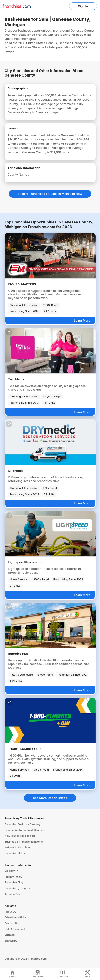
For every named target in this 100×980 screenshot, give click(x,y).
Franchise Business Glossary (23, 824)
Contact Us (12, 923)
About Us (10, 912)
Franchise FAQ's (15, 853)
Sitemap (10, 935)
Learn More (82, 320)
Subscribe (11, 941)
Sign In (83, 6)
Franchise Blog (14, 882)
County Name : (18, 174)
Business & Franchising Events (24, 842)
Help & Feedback (15, 929)
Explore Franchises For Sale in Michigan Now (50, 194)
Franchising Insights (17, 888)
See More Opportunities (50, 798)
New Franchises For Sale (20, 836)
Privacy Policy (13, 877)
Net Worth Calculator (18, 847)
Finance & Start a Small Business (25, 830)
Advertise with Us (16, 917)
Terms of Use (13, 894)
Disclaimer (11, 871)
